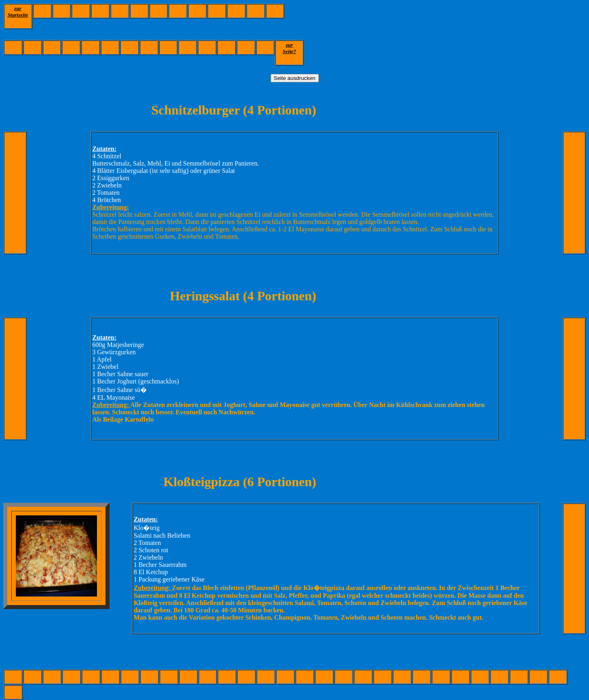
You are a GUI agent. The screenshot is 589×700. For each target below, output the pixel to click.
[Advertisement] (432, 22)
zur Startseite (18, 12)
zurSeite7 (289, 48)
